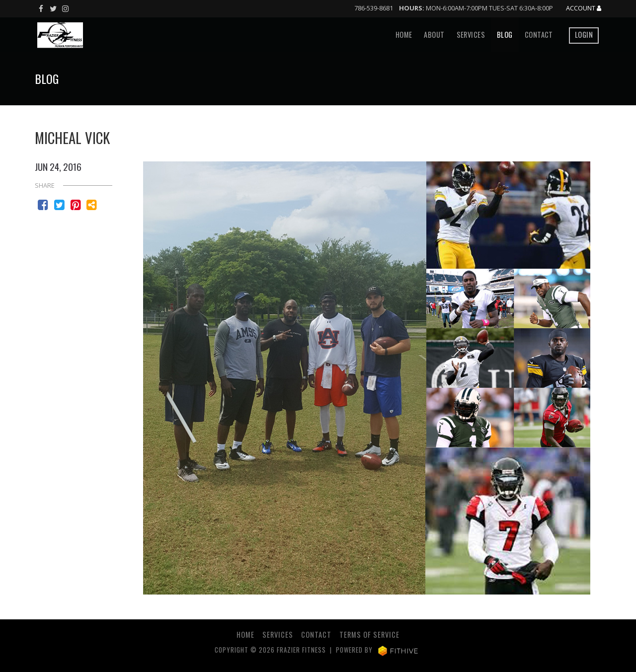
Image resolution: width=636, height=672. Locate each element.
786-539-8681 (374, 8)
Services (471, 35)
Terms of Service (369, 635)
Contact (539, 35)
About (434, 35)
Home (404, 35)
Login (584, 35)
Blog (505, 35)
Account (584, 8)
